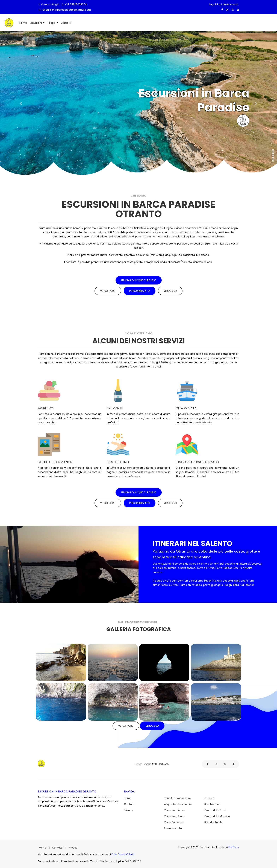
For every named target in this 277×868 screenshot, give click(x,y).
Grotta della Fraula (216, 808)
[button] (21, 103)
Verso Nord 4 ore (174, 808)
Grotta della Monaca (217, 814)
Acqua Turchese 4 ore (178, 802)
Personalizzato (140, 290)
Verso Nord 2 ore (174, 814)
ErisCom (234, 845)
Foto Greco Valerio (123, 852)
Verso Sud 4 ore (174, 820)
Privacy (164, 762)
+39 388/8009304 (74, 4)
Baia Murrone (212, 802)
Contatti (67, 22)
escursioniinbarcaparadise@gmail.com (65, 10)
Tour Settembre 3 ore (177, 796)
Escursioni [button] (36, 23)
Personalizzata (173, 826)
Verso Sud (170, 290)
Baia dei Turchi (213, 820)
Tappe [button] (52, 23)
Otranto (209, 796)
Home (24, 22)
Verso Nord (108, 290)
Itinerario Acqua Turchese (139, 280)
